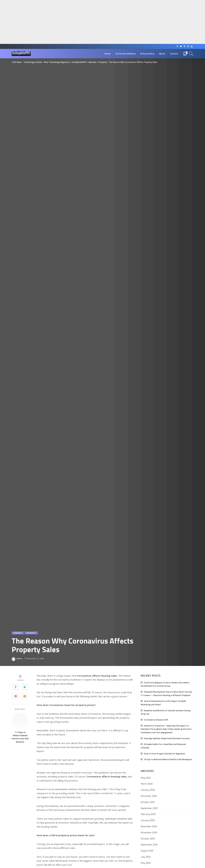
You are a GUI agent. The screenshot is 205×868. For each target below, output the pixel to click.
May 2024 (146, 863)
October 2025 (148, 802)
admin (19, 658)
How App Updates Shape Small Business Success (167, 738)
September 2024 (149, 845)
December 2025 (149, 796)
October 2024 (148, 839)
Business (18, 633)
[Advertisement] (94, 22)
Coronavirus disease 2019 (156, 720)
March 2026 (147, 784)
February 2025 (148, 814)
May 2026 (146, 778)
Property (31, 633)
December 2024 (149, 826)
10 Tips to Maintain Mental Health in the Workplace (168, 759)
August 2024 (147, 851)
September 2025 (149, 808)
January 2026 (148, 790)
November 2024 (149, 833)
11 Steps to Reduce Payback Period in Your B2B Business (20, 737)
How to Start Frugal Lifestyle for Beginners (164, 754)
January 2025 (148, 820)
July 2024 (146, 857)
